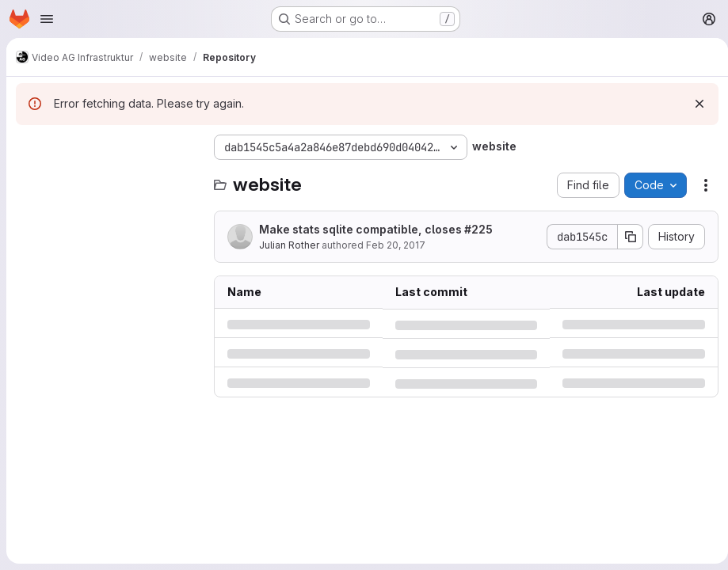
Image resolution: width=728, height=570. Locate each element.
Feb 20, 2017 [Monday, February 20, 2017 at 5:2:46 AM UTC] (396, 245)
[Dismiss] (693, 104)
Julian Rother (289, 245)
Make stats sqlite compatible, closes (376, 229)
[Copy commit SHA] (624, 237)
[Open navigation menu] (47, 19)
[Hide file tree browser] (29, 147)
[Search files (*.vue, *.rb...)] (107, 179)
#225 (478, 229)
